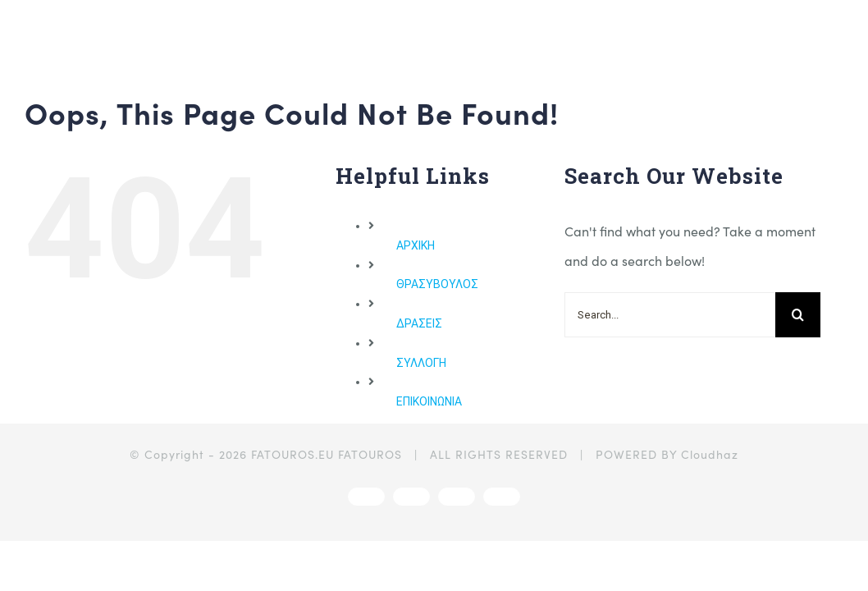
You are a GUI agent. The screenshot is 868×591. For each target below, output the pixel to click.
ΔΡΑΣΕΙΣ (419, 323)
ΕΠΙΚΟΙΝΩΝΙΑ (429, 401)
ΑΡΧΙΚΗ (416, 245)
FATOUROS (370, 454)
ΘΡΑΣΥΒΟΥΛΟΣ (437, 284)
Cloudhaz (710, 454)
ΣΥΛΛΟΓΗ (421, 363)
